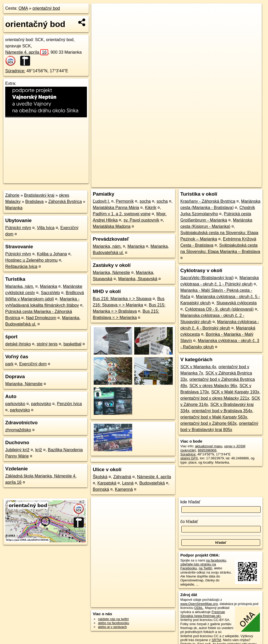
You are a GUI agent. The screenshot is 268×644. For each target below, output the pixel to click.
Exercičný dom (33, 364)
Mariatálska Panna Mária (116, 208)
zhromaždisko (18, 430)
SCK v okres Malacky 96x (213, 386)
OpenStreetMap (171, 183)
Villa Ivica (46, 228)
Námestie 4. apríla (27, 52)
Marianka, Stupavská (138, 279)
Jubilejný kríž (17, 450)
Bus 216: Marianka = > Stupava (122, 299)
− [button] (100, 20)
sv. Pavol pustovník (141, 220)
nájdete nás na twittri (113, 619)
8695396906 (207, 450)
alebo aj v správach (112, 627)
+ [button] (100, 12)
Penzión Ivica (69, 404)
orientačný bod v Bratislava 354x (222, 411)
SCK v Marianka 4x (198, 367)
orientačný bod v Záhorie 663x (208, 423)
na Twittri (205, 568)
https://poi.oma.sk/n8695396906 (238, 183)
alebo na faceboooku (113, 623)
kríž (39, 450)
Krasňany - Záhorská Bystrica (208, 201)
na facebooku (216, 560)
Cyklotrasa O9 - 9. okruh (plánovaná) (219, 309)
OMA (23, 8)
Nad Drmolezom (41, 318)
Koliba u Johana (52, 254)
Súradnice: (15, 71)
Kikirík (151, 208)
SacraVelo (50, 293)
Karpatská (107, 483)
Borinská (101, 489)
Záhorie (12, 195)
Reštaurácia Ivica (21, 266)
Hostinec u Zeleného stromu (31, 260)
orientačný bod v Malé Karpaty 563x (214, 417)
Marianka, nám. (20, 286)
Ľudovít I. (101, 201)
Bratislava (34, 202)
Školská (100, 477)
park (9, 364)
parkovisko (15, 404)
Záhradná (122, 477)
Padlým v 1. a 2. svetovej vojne (122, 214)
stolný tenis (47, 344)
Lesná (128, 483)
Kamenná (124, 489)
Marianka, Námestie (24, 384)
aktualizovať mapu (209, 446)
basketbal (72, 344)
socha (145, 201)
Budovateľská (152, 483)
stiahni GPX (189, 458)
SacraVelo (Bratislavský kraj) (207, 278)
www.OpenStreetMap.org (199, 604)
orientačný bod (46, 8)
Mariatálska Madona (111, 226)
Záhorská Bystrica (65, 202)
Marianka (14, 208)
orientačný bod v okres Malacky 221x (215, 398)
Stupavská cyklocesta (237, 303)
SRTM (216, 640)
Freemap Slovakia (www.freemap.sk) (203, 614)
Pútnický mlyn (18, 228)
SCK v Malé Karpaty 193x (235, 392)
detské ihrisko (18, 344)
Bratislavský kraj (39, 195)
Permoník (125, 201)
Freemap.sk (198, 183)
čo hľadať (189, 522)
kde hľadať (190, 502)
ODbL (199, 608)
